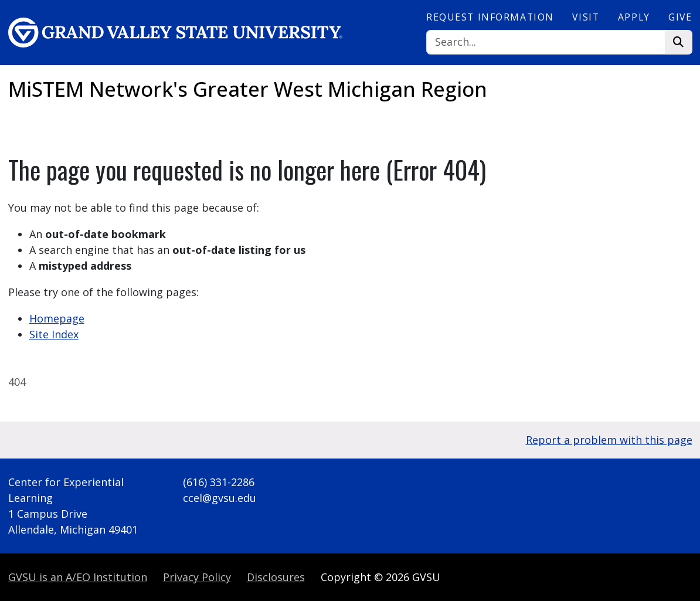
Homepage (57, 318)
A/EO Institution (78, 577)
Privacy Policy (197, 577)
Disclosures (276, 577)
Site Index (54, 334)
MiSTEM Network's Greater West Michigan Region (248, 89)
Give (680, 17)
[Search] (546, 43)
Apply (634, 17)
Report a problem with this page (609, 440)
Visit (586, 17)
